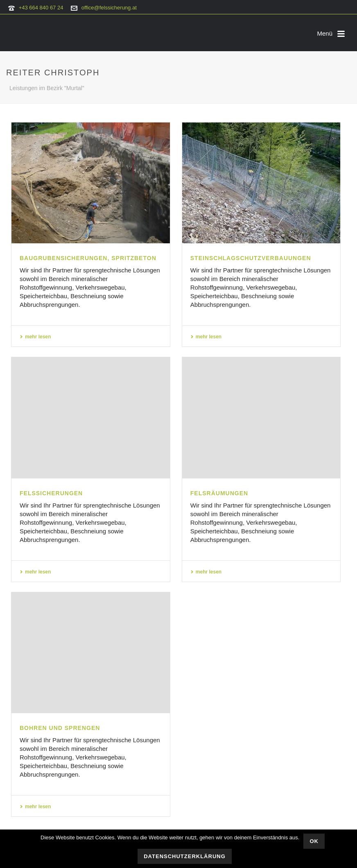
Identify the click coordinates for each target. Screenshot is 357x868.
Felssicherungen (51, 493)
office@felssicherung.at (109, 8)
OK (314, 841)
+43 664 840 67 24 (41, 8)
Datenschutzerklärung (185, 856)
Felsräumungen (219, 493)
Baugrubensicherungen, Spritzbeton (88, 258)
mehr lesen (35, 337)
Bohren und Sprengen (60, 728)
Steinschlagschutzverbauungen (251, 258)
